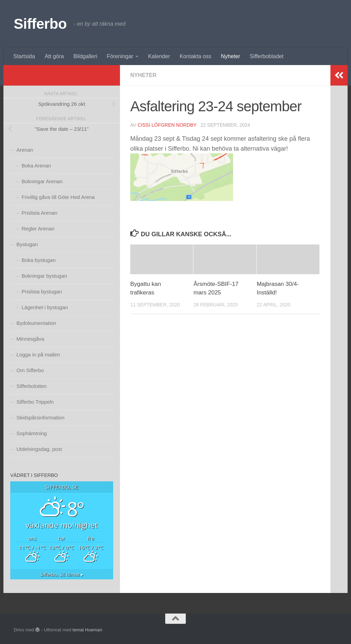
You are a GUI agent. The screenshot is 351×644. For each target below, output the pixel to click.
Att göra (54, 56)
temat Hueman (87, 630)
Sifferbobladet (267, 56)
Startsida (24, 56)
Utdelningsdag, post (39, 449)
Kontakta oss (196, 56)
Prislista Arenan (39, 213)
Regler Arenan (38, 229)
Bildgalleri (85, 56)
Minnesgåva (30, 339)
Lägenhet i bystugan (45, 307)
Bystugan (27, 244)
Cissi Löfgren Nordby (167, 125)
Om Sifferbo (30, 370)
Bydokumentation (36, 323)
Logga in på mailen (38, 355)
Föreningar (120, 56)
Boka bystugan (39, 260)
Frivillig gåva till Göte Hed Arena (58, 197)
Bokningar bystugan (44, 276)
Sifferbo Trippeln (35, 402)
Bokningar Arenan (42, 181)
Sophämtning (32, 433)
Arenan (25, 150)
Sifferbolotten (32, 386)
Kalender (159, 56)
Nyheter (230, 56)
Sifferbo (40, 24)
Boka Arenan (36, 166)
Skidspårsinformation (40, 418)
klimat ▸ (62, 574)
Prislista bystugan (42, 292)
